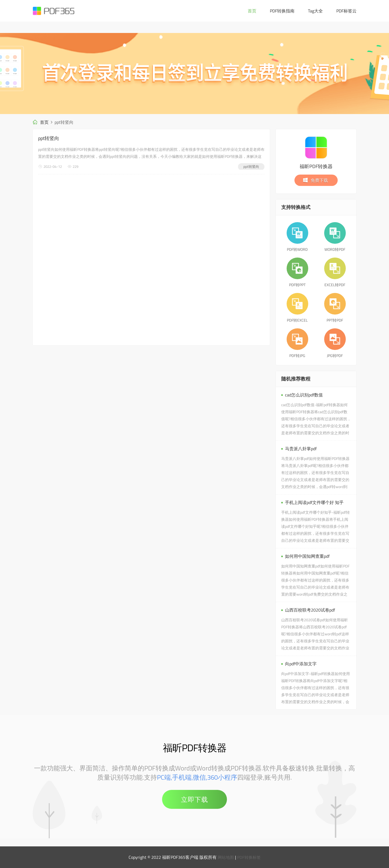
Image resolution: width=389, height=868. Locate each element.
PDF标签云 (346, 11)
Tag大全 (315, 11)
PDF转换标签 (249, 857)
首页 (252, 11)
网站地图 (225, 857)
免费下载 (315, 180)
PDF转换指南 (282, 11)
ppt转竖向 (49, 138)
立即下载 (194, 799)
